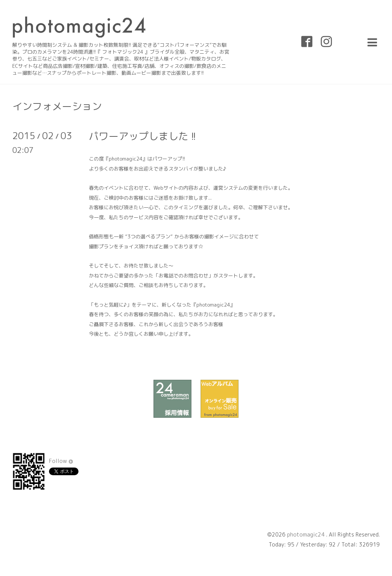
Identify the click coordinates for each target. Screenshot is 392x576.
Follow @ (61, 461)
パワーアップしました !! (142, 136)
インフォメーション (57, 106)
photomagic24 (307, 534)
